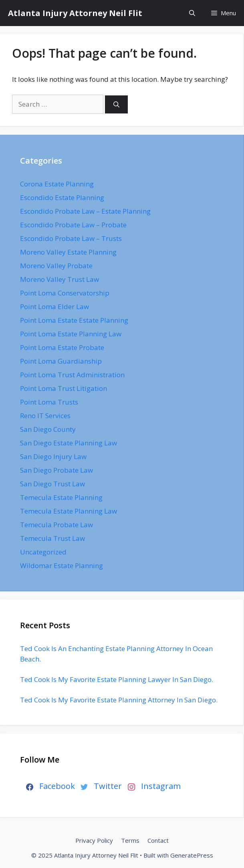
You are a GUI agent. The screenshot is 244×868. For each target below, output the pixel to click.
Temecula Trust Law (52, 538)
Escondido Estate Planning (62, 197)
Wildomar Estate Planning (62, 566)
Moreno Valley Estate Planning (68, 252)
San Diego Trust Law (52, 484)
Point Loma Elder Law (54, 307)
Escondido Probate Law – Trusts (71, 238)
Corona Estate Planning (57, 184)
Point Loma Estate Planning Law (71, 334)
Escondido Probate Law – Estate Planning (85, 211)
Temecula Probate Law (56, 525)
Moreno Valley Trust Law (59, 279)
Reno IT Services (45, 416)
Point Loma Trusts (49, 402)
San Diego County (48, 429)
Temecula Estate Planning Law (69, 511)
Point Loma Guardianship (61, 361)
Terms (130, 840)
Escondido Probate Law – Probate (73, 225)
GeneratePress (192, 855)
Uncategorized (43, 552)
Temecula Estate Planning (61, 497)
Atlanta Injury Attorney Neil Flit (75, 13)
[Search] (116, 104)
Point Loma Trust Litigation (64, 388)
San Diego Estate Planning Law (69, 443)
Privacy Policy (94, 840)
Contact (158, 840)
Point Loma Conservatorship (65, 293)
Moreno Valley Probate (56, 266)
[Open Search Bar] (192, 13)
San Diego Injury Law (53, 456)
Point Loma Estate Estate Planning (74, 320)
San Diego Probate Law (56, 470)
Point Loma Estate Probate (62, 347)
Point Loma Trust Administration (72, 375)
